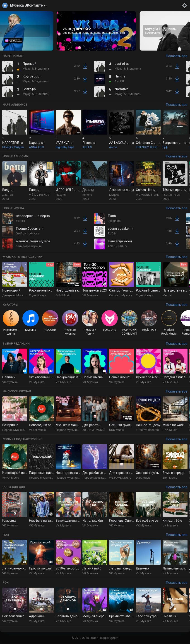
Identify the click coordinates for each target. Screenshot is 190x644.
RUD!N (112, 233)
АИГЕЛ (119, 81)
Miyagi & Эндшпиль (36, 69)
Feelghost (114, 221)
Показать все (177, 56)
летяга (20, 221)
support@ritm (109, 638)
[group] (96, 31)
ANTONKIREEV (118, 246)
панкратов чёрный (29, 246)
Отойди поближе (27, 233)
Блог (95, 638)
